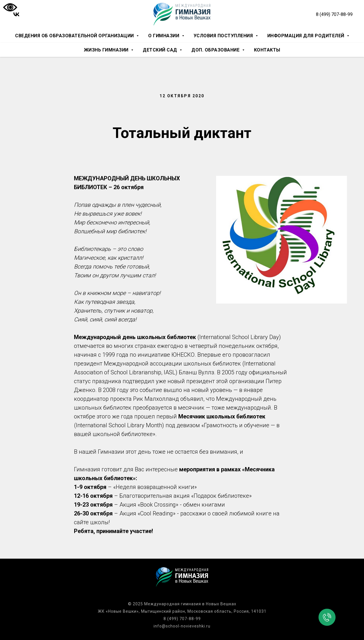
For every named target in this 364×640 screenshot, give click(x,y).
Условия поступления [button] (224, 36)
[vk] (16, 14)
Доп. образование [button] (216, 50)
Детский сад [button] (161, 50)
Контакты (267, 50)
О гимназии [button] (164, 36)
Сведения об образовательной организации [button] (75, 36)
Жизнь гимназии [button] (107, 50)
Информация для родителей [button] (307, 36)
